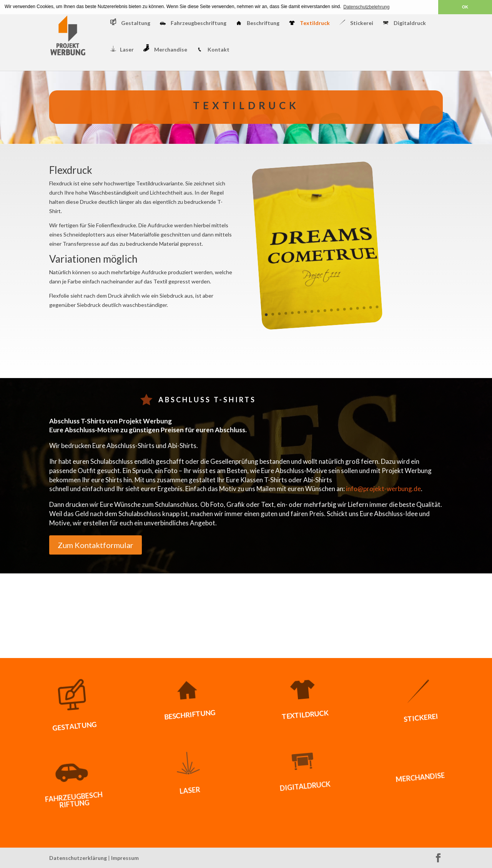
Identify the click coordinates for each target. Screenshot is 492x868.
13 (345, 309)
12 (338, 309)
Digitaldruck (404, 23)
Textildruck (309, 23)
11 (332, 310)
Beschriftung (258, 23)
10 (325, 310)
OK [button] (465, 7)
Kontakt (213, 50)
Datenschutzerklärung (78, 858)
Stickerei (356, 23)
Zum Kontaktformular (96, 545)
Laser (122, 49)
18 (377, 307)
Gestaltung (130, 22)
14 (351, 309)
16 (364, 307)
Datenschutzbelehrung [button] (366, 7)
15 (358, 308)
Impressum (125, 858)
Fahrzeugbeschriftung (193, 23)
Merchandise (165, 48)
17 (371, 307)
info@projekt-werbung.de (383, 489)
